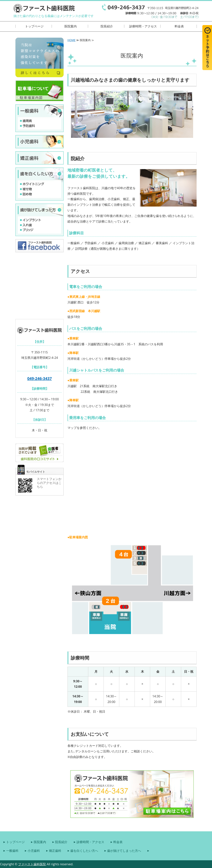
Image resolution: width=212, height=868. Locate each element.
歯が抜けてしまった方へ (124, 851)
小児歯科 (34, 851)
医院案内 (71, 26)
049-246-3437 (39, 378)
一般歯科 (12, 851)
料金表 (179, 26)
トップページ (34, 26)
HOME (72, 40)
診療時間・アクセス (143, 26)
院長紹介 (107, 26)
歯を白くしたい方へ (84, 851)
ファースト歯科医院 (32, 864)
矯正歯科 (55, 851)
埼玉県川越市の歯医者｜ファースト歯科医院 (44, 8)
